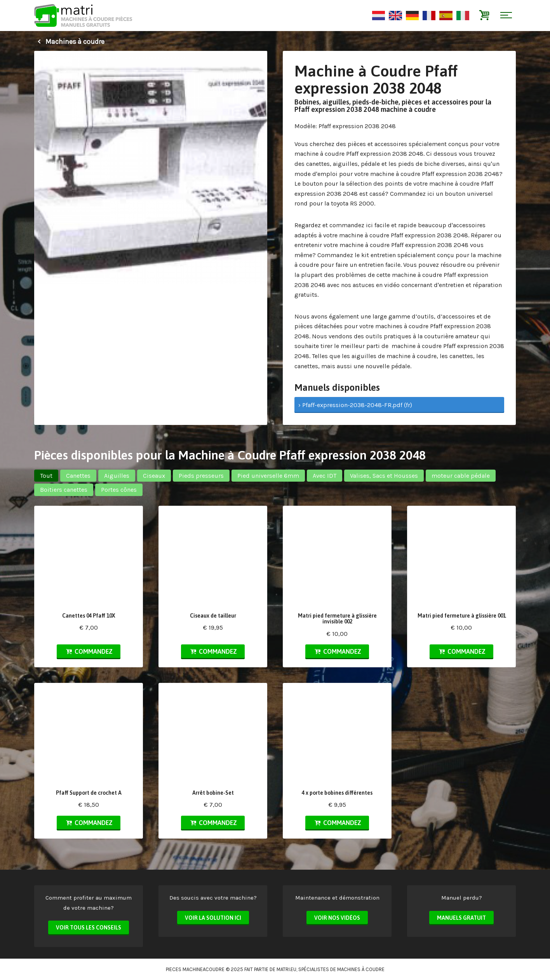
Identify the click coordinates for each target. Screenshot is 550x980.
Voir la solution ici (213, 918)
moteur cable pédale (461, 476)
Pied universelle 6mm (268, 476)
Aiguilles (117, 476)
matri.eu (286, 969)
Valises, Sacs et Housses (384, 476)
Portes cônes (119, 490)
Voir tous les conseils (89, 928)
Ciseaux (154, 476)
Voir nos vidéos (337, 918)
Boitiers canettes (64, 490)
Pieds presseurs (201, 476)
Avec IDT (325, 476)
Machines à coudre (69, 42)
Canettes (78, 476)
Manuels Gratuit (461, 918)
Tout (46, 476)
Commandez (89, 651)
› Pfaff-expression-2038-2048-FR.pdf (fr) (355, 405)
